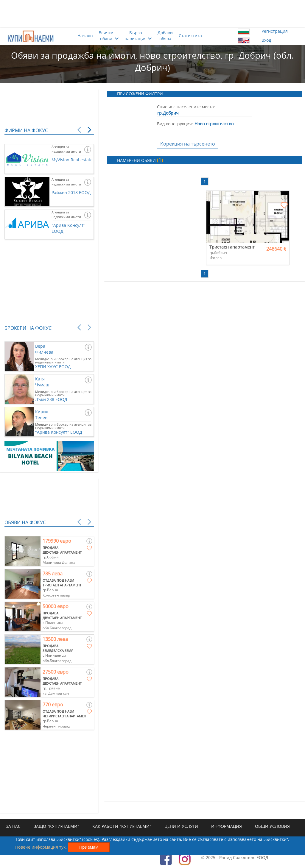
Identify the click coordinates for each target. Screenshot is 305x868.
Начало (85, 36)
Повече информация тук (40, 847)
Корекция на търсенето (188, 144)
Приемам (89, 847)
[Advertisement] (152, 13)
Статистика (190, 36)
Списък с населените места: (186, 107)
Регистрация (275, 31)
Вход (266, 40)
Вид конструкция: (175, 124)
